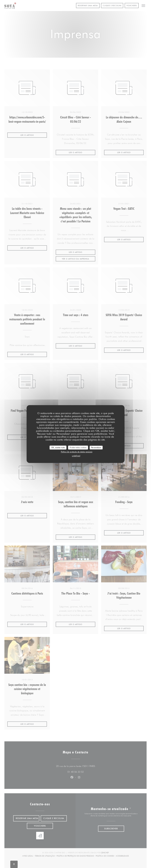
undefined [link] (76, 456)
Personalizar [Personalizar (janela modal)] (96, 447)
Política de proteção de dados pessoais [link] (77, 452)
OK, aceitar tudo (58, 447)
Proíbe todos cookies (78, 447)
